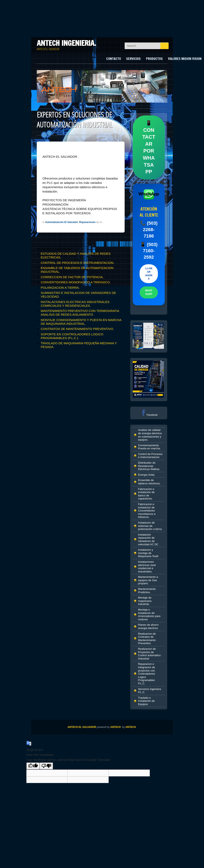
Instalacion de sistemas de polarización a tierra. (150, 526)
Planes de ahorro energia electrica (148, 626)
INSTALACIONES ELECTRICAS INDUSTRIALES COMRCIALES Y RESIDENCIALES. (75, 304)
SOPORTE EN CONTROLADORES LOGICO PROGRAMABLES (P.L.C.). (72, 336)
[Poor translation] (46, 766)
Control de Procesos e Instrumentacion (150, 456)
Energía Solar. (146, 475)
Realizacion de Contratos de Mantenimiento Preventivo (147, 639)
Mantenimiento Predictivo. (147, 591)
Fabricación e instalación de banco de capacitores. (146, 494)
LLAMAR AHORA (149, 274)
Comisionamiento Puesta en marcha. (149, 447)
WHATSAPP (149, 292)
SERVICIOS (133, 59)
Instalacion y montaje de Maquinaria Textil (148, 553)
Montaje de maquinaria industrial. (145, 601)
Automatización (54, 222)
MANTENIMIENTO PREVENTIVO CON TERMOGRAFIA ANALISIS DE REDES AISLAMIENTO (80, 313)
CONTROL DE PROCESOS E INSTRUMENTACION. (77, 263)
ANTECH (116, 727)
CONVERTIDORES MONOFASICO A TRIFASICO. (76, 282)
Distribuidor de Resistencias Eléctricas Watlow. (149, 466)
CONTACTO (114, 59)
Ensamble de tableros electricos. (149, 482)
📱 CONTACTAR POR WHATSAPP (149, 147)
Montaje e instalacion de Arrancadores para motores (149, 615)
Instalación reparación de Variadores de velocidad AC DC (148, 539)
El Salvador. (71, 222)
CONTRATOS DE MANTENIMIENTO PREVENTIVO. (77, 329)
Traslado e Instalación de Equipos (146, 701)
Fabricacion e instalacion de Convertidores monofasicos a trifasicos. (147, 511)
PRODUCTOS (154, 59)
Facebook (149, 415)
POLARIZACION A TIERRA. (60, 288)
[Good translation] (33, 766)
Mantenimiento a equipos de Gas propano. (148, 580)
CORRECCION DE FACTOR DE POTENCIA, (72, 277)
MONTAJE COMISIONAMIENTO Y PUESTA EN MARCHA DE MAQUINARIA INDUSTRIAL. (81, 322)
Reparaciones (87, 222)
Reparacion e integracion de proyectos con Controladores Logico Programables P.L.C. (146, 674)
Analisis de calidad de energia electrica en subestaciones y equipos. (150, 435)
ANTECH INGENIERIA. (66, 43)
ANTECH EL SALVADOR (82, 727)
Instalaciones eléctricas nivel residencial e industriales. (147, 567)
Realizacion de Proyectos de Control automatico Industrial (149, 654)
